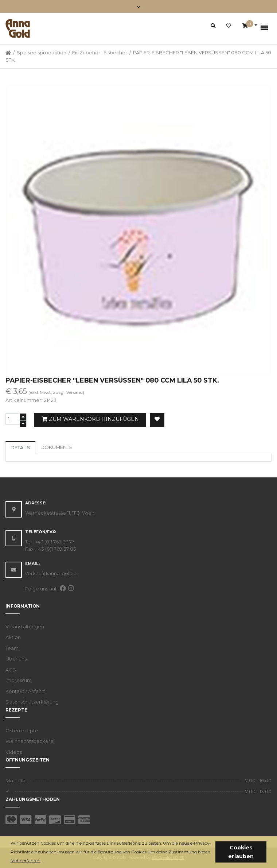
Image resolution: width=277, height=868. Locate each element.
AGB (11, 670)
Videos (14, 752)
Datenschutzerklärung (32, 702)
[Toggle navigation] (139, 6)
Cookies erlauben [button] (241, 852)
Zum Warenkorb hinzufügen (90, 419)
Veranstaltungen (25, 627)
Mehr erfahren (26, 861)
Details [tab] (20, 447)
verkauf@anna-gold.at (52, 573)
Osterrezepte (22, 731)
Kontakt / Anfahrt (25, 691)
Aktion (13, 637)
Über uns (16, 659)
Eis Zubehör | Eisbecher (100, 53)
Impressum (19, 680)
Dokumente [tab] (56, 447)
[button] (43, 861)
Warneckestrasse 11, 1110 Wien (60, 513)
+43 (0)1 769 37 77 (55, 542)
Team (12, 648)
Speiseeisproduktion (42, 53)
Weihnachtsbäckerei (30, 741)
